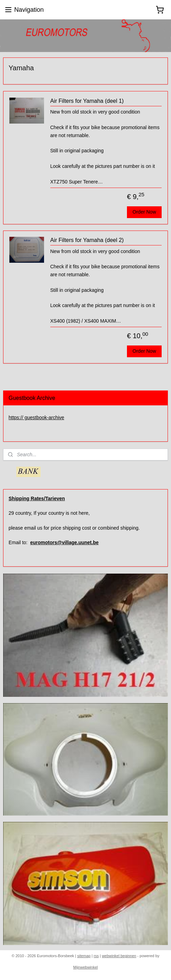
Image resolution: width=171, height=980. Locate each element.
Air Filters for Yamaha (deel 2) (87, 240)
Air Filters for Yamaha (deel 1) (87, 101)
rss (96, 956)
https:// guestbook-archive (36, 417)
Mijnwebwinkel (85, 967)
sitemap (84, 956)
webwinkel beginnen (119, 956)
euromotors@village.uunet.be (64, 542)
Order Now (144, 212)
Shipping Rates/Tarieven (37, 498)
